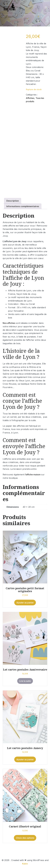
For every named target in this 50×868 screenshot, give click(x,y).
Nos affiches (9, 323)
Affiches (30, 98)
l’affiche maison (33, 475)
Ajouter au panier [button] (25, 603)
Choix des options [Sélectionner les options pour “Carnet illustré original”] (25, 838)
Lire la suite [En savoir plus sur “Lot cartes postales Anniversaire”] (25, 681)
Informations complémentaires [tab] (23, 206)
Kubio (25, 864)
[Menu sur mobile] (46, 7)
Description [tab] (13, 201)
